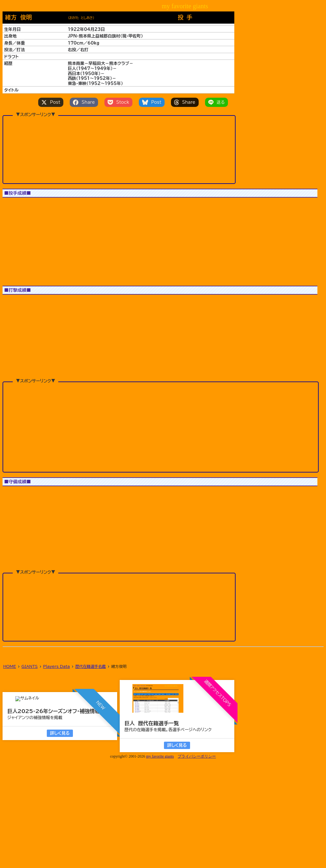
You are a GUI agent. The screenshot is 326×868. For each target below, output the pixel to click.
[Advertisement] (119, 149)
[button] (17, 248)
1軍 (11, 206)
